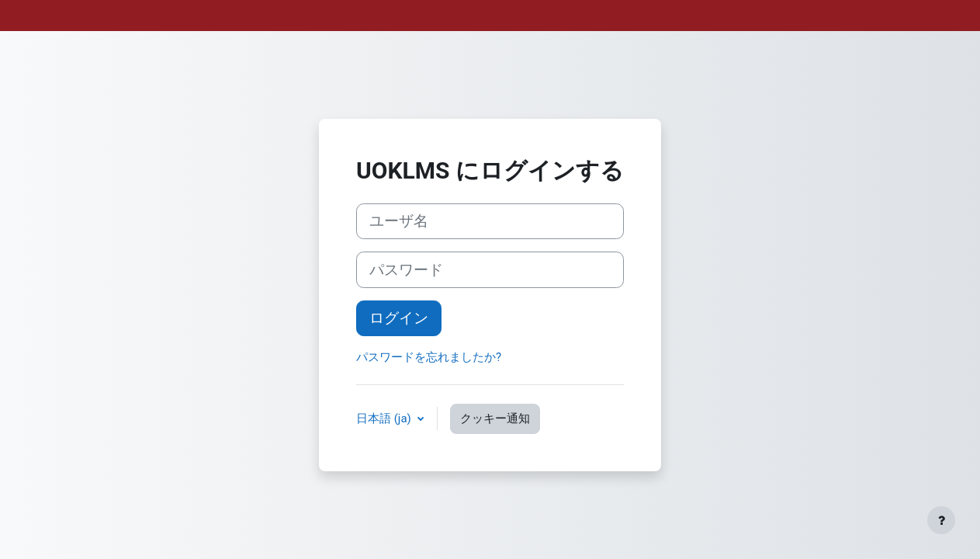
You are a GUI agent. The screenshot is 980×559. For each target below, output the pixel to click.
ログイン (399, 318)
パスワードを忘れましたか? (429, 357)
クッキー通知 (495, 418)
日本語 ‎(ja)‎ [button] (385, 418)
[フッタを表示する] (941, 520)
